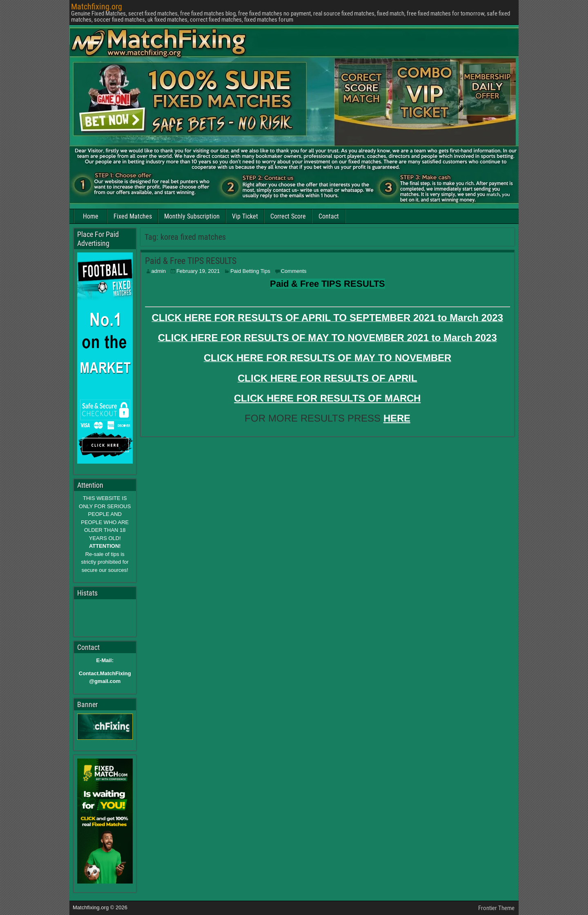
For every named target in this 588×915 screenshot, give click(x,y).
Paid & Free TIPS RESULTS (191, 261)
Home (91, 216)
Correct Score (288, 216)
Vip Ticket (245, 216)
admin (159, 271)
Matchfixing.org (97, 7)
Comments (294, 271)
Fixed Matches (133, 216)
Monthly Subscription (192, 216)
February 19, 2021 (198, 271)
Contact (329, 216)
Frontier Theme (496, 908)
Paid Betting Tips (250, 271)
